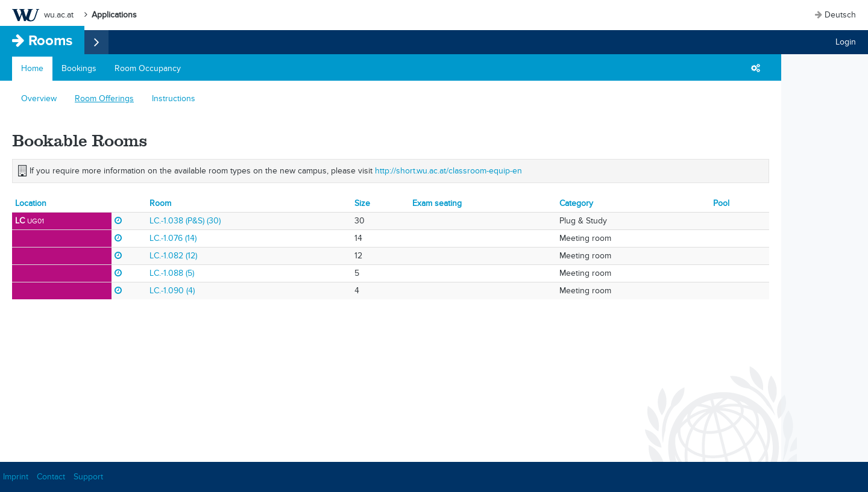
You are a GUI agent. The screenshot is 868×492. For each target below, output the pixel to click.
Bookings (79, 68)
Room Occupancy (148, 68)
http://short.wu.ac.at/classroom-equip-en (448, 171)
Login (846, 42)
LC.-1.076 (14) (173, 238)
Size (362, 203)
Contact (51, 477)
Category (576, 203)
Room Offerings (104, 98)
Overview (39, 98)
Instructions (174, 98)
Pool (721, 203)
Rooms (50, 40)
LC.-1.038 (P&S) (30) (185, 221)
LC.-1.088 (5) (172, 273)
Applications (114, 15)
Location (31, 203)
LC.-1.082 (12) (173, 256)
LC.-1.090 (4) (172, 291)
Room (160, 203)
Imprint (16, 477)
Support (88, 477)
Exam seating (437, 203)
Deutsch (840, 15)
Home (32, 68)
